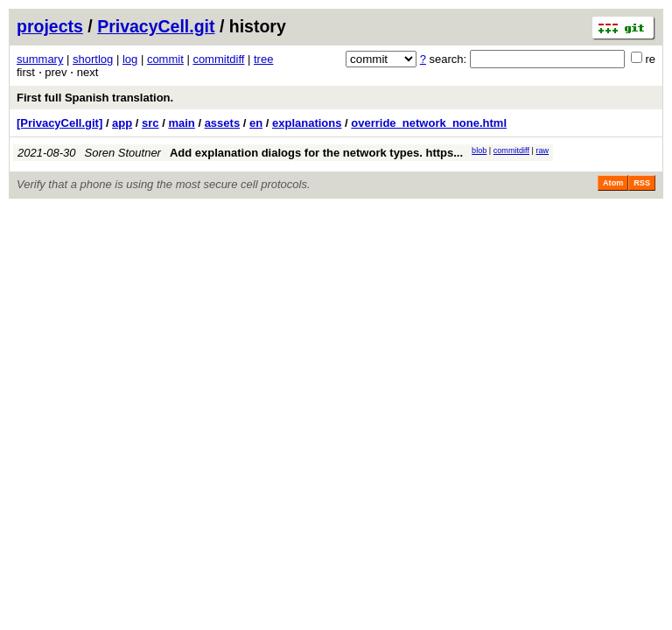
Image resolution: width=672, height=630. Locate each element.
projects (50, 26)
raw (542, 150)
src (150, 123)
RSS (642, 183)
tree (263, 59)
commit (165, 59)
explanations (307, 123)
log (130, 59)
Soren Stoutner (123, 153)
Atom (613, 183)
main (181, 123)
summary (40, 59)
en (256, 123)
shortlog (93, 59)
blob (479, 150)
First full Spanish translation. (95, 98)
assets (222, 123)
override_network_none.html (429, 123)
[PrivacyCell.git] (59, 123)
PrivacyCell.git (156, 26)
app (122, 123)
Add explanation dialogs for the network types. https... (316, 153)
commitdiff (218, 59)
